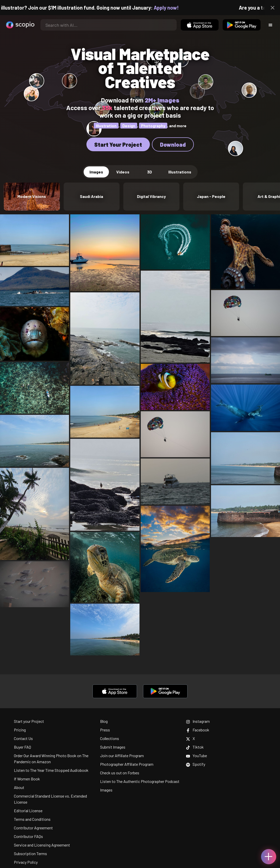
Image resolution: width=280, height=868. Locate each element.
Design (129, 126)
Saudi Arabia (91, 196)
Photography (153, 126)
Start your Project (29, 721)
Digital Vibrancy (151, 196)
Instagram (198, 721)
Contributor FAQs (28, 836)
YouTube (196, 756)
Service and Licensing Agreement (42, 845)
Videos (123, 172)
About (19, 787)
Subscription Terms (30, 853)
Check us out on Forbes (120, 773)
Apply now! (174, 8)
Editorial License (28, 811)
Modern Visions (32, 196)
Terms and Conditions (32, 819)
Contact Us (23, 738)
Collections (110, 738)
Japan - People (211, 196)
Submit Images (113, 747)
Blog (104, 721)
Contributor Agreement (33, 828)
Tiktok (195, 747)
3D (149, 172)
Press (105, 730)
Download (173, 144)
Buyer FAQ (22, 747)
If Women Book (27, 779)
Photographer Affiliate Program (127, 764)
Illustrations (180, 172)
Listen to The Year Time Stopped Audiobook (51, 770)
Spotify (196, 764)
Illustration (106, 126)
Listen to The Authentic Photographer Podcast (140, 781)
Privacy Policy (26, 862)
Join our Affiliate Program (122, 756)
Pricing (20, 730)
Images (96, 172)
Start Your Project (118, 144)
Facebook (198, 730)
